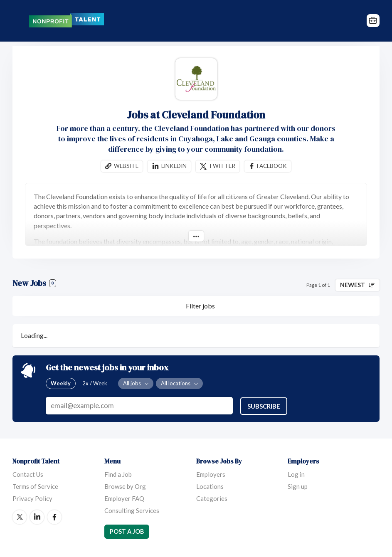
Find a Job (118, 474)
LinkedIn (37, 517)
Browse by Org (125, 486)
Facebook (272, 166)
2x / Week (95, 383)
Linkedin (174, 166)
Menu (19, 21)
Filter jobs (200, 306)
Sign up (298, 486)
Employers (211, 474)
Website (126, 166)
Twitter (222, 166)
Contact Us (28, 474)
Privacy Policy (32, 498)
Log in (296, 474)
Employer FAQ (124, 498)
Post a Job (127, 531)
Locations (210, 486)
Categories (212, 498)
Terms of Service (35, 486)
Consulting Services (132, 510)
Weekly (61, 383)
